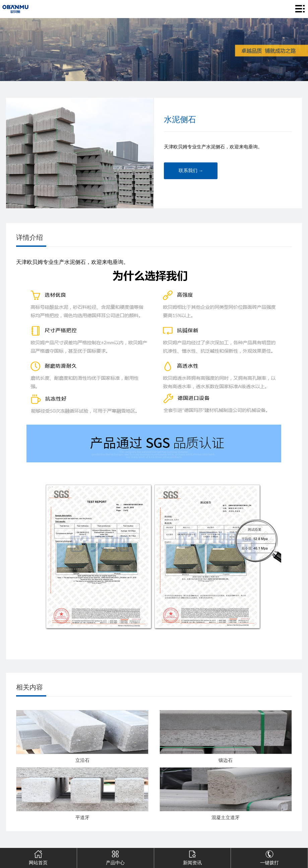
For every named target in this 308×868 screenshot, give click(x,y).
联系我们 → (191, 171)
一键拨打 (269, 857)
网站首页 (38, 857)
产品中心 (115, 857)
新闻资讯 (192, 857)
